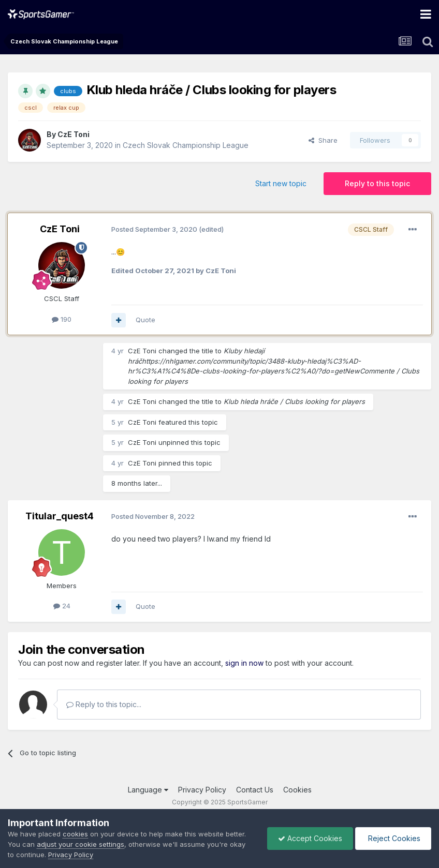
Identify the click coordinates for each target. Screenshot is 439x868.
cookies (75, 834)
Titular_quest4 (60, 516)
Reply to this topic (377, 183)
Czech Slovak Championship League (186, 145)
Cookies (297, 790)
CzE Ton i (74, 134)
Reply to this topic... (104, 704)
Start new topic (281, 183)
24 (62, 606)
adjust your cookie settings (81, 844)
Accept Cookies (310, 838)
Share (323, 140)
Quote (145, 320)
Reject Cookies (393, 838)
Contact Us (255, 790)
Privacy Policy (202, 790)
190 (62, 319)
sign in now (244, 663)
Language (148, 790)
